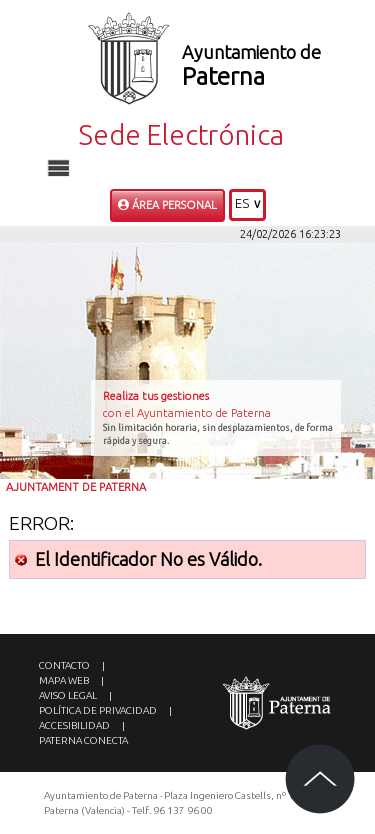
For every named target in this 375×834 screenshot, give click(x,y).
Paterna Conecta (83, 740)
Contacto (64, 665)
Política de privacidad (98, 710)
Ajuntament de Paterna (76, 487)
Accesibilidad (74, 725)
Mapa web (64, 680)
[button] (247, 205)
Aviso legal (68, 695)
